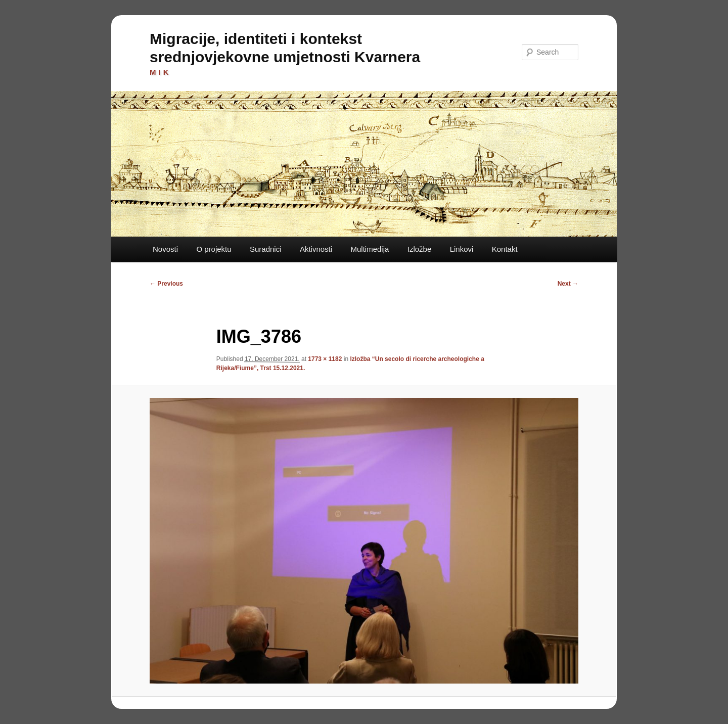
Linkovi (462, 249)
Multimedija (370, 249)
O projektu (214, 249)
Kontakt (505, 249)
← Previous (166, 284)
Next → (568, 284)
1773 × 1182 (325, 359)
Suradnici (266, 249)
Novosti (165, 249)
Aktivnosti (316, 249)
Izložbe (420, 249)
